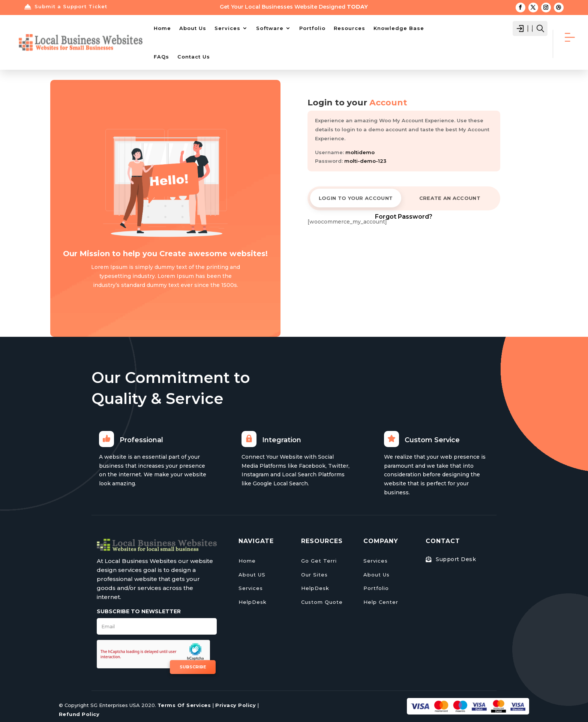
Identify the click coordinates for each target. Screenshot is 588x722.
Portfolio (312, 28)
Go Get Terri (319, 561)
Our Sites (314, 575)
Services (227, 28)
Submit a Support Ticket (71, 6)
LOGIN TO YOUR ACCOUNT (356, 198)
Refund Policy (79, 714)
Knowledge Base (399, 28)
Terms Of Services (184, 705)
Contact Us (194, 57)
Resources (349, 28)
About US (252, 575)
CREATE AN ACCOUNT (450, 198)
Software (270, 28)
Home (162, 28)
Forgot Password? (404, 217)
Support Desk (456, 559)
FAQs (161, 57)
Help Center (381, 602)
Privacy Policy (235, 705)
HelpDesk (253, 602)
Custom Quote (322, 602)
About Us (193, 28)
